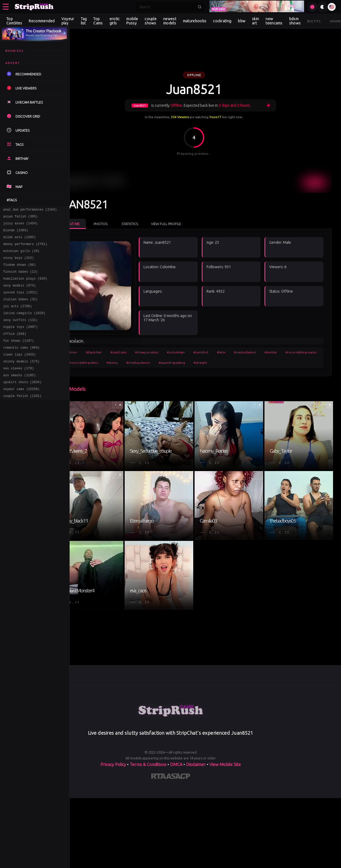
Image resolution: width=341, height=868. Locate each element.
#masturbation (265, 341)
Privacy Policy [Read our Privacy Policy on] (113, 739)
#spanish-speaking (231, 352)
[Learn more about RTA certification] (159, 751)
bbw (242, 21)
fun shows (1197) (18, 356)
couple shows (151, 21)
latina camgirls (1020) (24, 326)
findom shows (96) (19, 272)
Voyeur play (68, 21)
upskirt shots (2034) (22, 403)
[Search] (167, 7)
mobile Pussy (132, 21)
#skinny (171, 352)
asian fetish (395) (20, 218)
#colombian (195, 341)
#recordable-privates (104, 352)
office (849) (15, 349)
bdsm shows (295, 21)
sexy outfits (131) (20, 333)
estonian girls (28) (21, 256)
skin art (255, 21)
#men (93, 341)
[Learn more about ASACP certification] (178, 751)
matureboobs (195, 21)
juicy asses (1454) (20, 226)
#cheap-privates (166, 341)
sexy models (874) (19, 295)
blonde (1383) (16, 233)
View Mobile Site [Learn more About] (225, 739)
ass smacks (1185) (19, 395)
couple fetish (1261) (22, 418)
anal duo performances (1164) (30, 210)
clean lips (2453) (19, 372)
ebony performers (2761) (25, 249)
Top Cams (98, 21)
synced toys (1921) (20, 303)
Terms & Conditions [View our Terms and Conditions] (148, 739)
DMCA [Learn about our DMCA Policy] (176, 739)
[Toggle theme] (322, 7)
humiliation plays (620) (25, 287)
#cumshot (220, 341)
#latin (241, 341)
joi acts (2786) (18, 318)
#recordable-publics (143, 352)
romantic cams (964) (21, 364)
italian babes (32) (20, 310)
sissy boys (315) (18, 264)
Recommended (42, 21)
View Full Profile (186, 213)
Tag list (84, 21)
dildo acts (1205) (19, 241)
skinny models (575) (21, 380)
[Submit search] (200, 7)
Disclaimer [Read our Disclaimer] (196, 739)
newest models (170, 21)
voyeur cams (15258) (21, 410)
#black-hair (113, 341)
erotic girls (115, 21)
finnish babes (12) (20, 279)
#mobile (290, 341)
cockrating (222, 21)
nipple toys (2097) (20, 341)
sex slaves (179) (18, 387)
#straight (260, 352)
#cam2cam (138, 341)
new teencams (274, 21)
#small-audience (197, 352)
